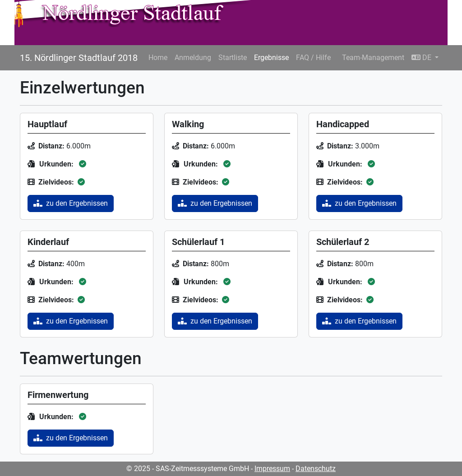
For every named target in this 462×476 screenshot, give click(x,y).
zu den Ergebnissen (71, 203)
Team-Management (373, 58)
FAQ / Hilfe (313, 58)
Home (158, 58)
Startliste (233, 58)
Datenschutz (316, 469)
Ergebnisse (271, 58)
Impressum (272, 469)
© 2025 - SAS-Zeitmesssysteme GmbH (188, 469)
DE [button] (422, 58)
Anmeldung (193, 58)
